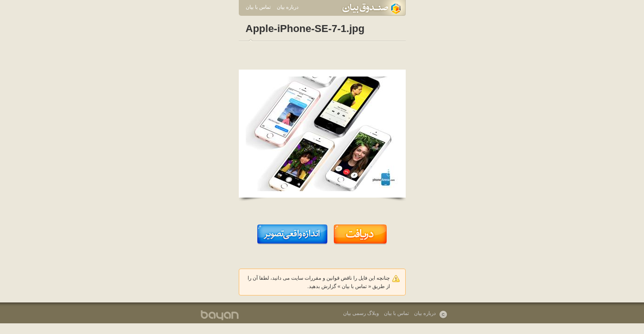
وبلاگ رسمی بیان (361, 313)
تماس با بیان (258, 7)
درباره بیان (288, 7)
